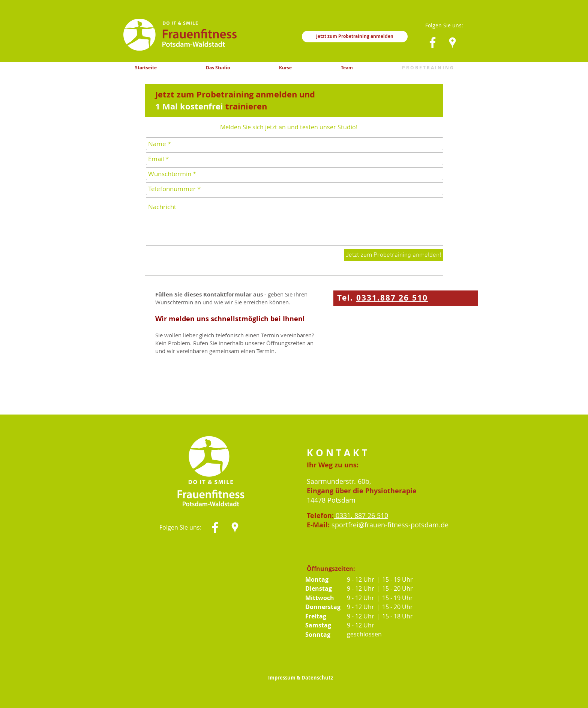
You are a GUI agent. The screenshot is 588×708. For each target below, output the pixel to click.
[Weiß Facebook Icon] (433, 43)
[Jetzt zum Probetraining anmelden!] (394, 255)
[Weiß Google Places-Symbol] (452, 43)
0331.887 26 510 (392, 298)
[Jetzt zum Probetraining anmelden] (355, 37)
